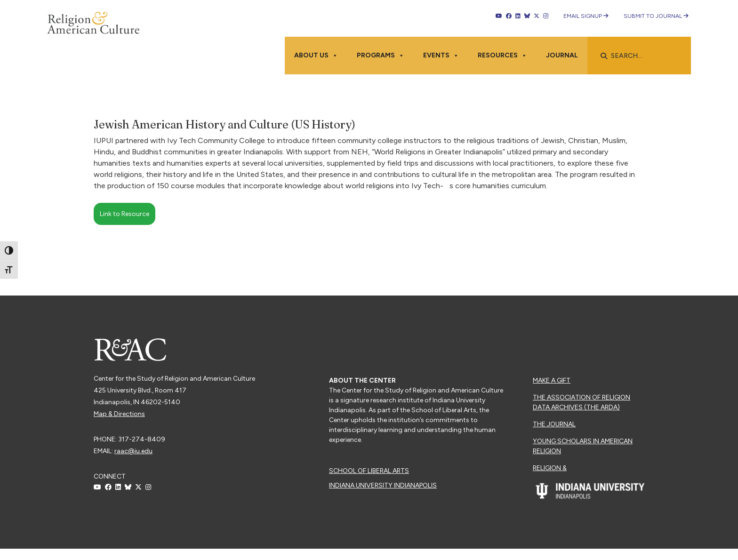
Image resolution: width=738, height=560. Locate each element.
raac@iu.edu (133, 451)
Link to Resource (124, 214)
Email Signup (586, 16)
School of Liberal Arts (369, 471)
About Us (316, 56)
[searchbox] (644, 56)
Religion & (550, 468)
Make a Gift (552, 380)
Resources (502, 56)
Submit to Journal (656, 16)
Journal (562, 55)
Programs (381, 56)
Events (441, 56)
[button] (604, 56)
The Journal (554, 424)
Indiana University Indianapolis (383, 485)
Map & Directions (119, 414)
